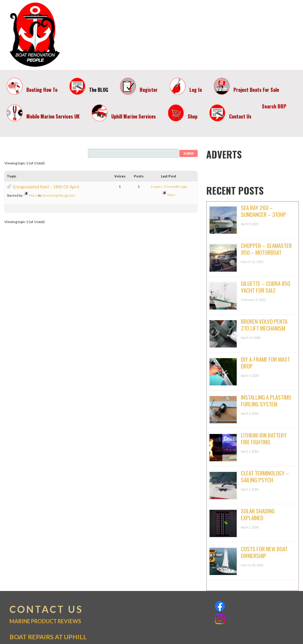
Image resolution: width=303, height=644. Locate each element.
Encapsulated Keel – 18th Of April (46, 187)
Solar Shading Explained (258, 514)
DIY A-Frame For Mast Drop (265, 362)
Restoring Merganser (59, 195)
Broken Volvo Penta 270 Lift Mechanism (264, 325)
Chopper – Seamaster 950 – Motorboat (266, 249)
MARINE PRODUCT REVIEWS (45, 621)
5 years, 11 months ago (169, 186)
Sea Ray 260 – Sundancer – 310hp (263, 211)
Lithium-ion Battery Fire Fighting (264, 438)
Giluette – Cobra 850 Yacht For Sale (266, 287)
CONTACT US (46, 609)
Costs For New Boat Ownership (264, 552)
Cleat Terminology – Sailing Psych (265, 476)
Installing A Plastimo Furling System (266, 400)
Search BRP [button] (274, 106)
